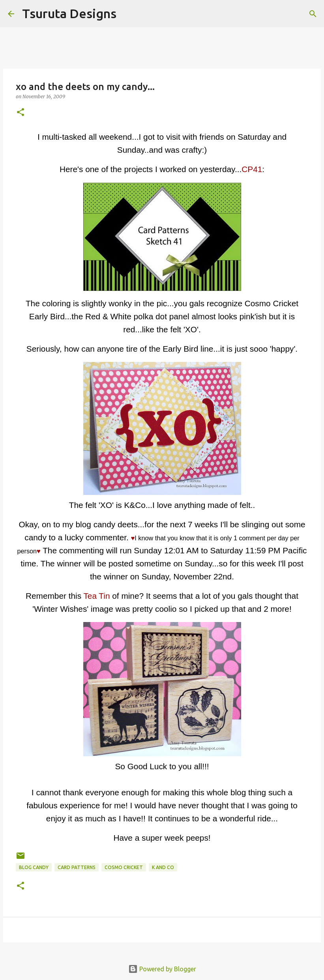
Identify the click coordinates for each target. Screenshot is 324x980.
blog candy (34, 867)
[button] (21, 113)
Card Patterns (77, 867)
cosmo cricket (124, 867)
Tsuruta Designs (69, 13)
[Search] (127, 14)
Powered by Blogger (162, 969)
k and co (163, 867)
